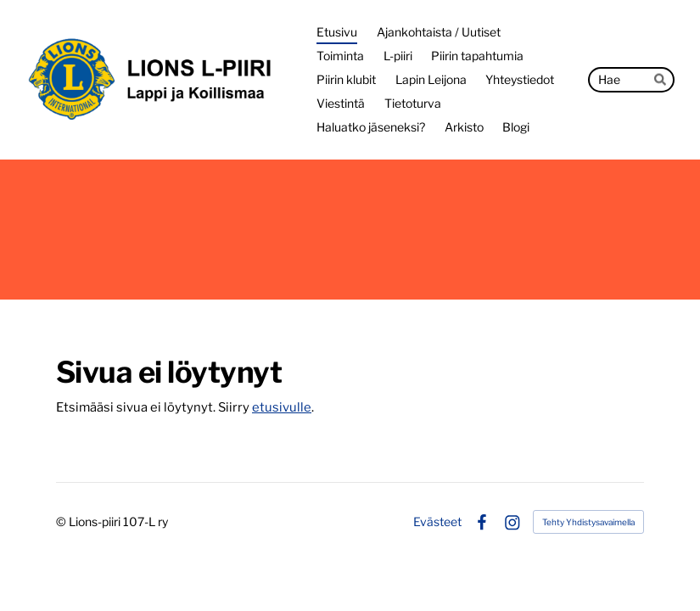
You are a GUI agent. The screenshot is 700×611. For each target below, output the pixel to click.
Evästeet (437, 522)
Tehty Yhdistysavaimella (588, 522)
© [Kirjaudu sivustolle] (62, 521)
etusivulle (282, 407)
